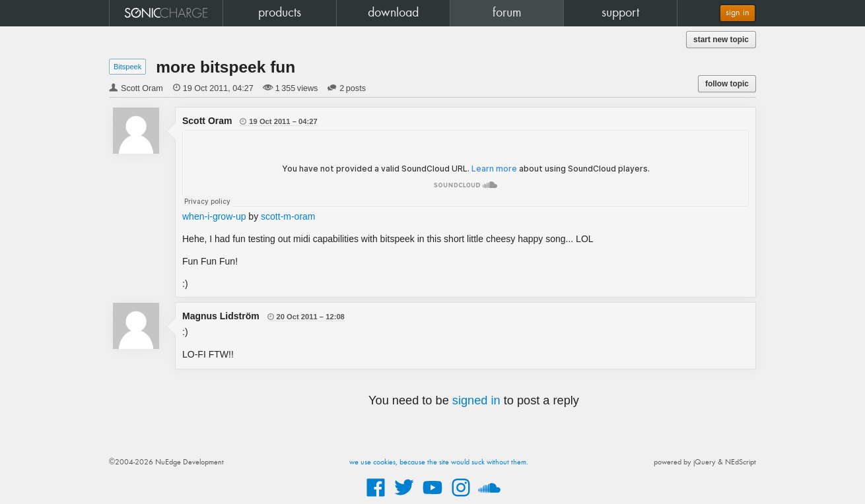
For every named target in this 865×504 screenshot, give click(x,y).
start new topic (721, 40)
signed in (476, 400)
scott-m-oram (288, 216)
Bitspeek (127, 67)
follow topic (727, 84)
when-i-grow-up (214, 216)
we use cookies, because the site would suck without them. (439, 462)
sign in (738, 13)
